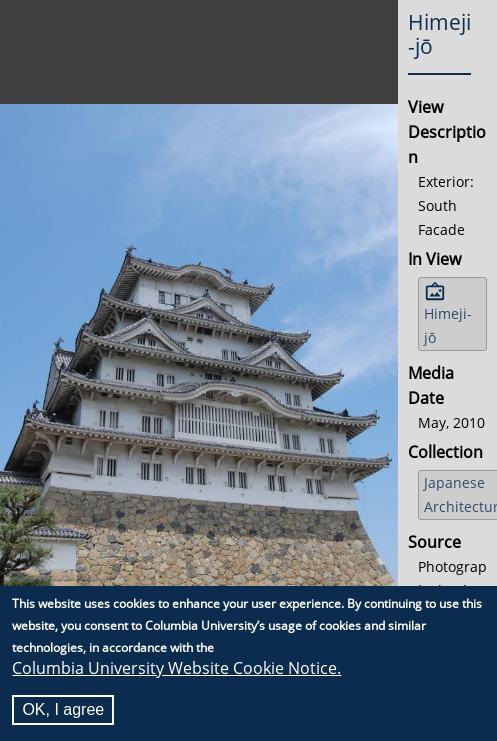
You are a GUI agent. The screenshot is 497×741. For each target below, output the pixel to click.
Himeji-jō (448, 325)
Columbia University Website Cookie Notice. (176, 668)
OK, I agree (63, 709)
